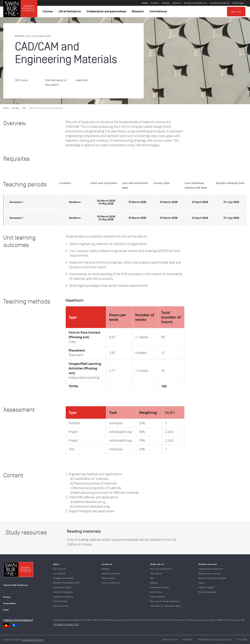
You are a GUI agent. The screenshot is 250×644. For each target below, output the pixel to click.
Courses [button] (48, 12)
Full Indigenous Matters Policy (66, 624)
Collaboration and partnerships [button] (107, 12)
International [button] (159, 12)
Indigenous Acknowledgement (18, 620)
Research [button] (138, 12)
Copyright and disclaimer (33, 640)
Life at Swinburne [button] (70, 12)
